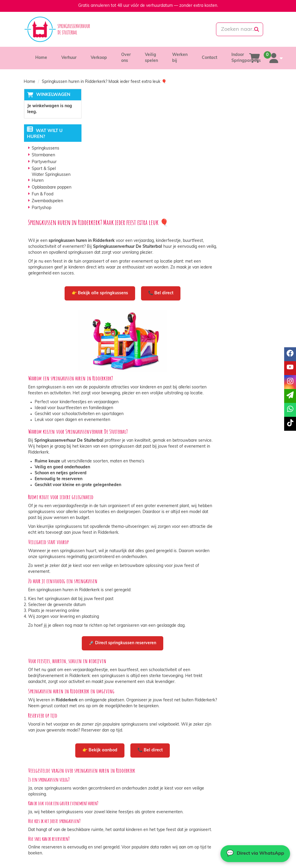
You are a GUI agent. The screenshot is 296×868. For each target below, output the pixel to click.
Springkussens (45, 149)
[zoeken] (256, 29)
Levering (165, 786)
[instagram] (290, 382)
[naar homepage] (62, 29)
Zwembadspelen (47, 201)
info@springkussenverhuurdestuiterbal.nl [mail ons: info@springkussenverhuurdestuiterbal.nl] (63, 797)
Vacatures (101, 798)
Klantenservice (235, 786)
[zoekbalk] (233, 29)
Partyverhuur (44, 162)
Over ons (100, 786)
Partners (100, 792)
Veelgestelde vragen (240, 798)
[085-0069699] (127, 29)
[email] (290, 396)
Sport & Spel (44, 169)
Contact (209, 58)
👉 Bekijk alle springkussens (159, 165)
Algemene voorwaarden (179, 798)
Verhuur (69, 58)
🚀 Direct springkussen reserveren (181, 516)
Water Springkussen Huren (51, 178)
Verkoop (99, 58)
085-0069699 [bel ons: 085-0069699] (45, 786)
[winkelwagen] (255, 58)
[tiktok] (290, 424)
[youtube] (290, 368)
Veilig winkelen (171, 792)
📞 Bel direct (220, 165)
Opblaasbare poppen (52, 188)
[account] (275, 58)
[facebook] (290, 354)
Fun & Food (43, 195)
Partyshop (41, 208)
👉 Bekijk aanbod (159, 623)
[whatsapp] (168, 29)
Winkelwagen (53, 95)
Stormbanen (43, 156)
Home (41, 58)
